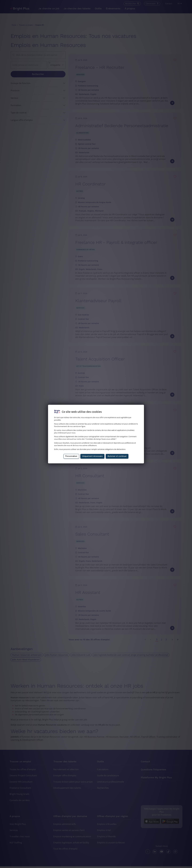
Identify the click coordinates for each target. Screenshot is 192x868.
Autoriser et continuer (117, 456)
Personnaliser (71, 456)
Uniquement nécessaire (92, 456)
